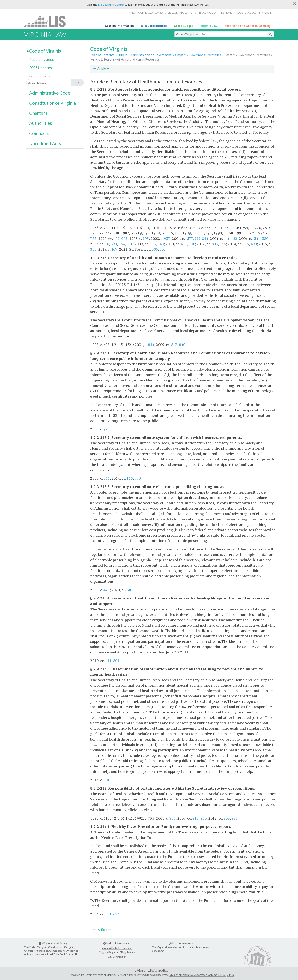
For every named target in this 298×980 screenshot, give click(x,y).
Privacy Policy (207, 13)
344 (257, 238)
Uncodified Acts (45, 143)
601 (107, 780)
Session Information (120, 26)
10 (107, 244)
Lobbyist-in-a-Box (158, 971)
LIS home (227, 13)
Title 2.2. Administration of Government (145, 55)
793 (146, 238)
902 (124, 238)
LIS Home (140, 971)
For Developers (181, 943)
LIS (47, 21)
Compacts (39, 133)
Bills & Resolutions (154, 26)
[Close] (295, 4)
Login (268, 13)
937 (167, 238)
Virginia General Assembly (146, 13)
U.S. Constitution (117, 957)
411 (184, 244)
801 (192, 244)
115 (246, 244)
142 (234, 238)
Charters (38, 113)
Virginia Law (209, 26)
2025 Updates (40, 68)
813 (153, 244)
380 (265, 238)
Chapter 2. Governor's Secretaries (198, 55)
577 (190, 238)
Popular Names (41, 59)
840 (161, 244)
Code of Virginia (187, 34)
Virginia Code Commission (117, 948)
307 (162, 249)
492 (117, 238)
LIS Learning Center (111, 4)
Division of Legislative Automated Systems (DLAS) (197, 975)
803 (215, 244)
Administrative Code (50, 93)
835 (223, 244)
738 (128, 590)
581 (130, 244)
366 (93, 249)
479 (107, 590)
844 (205, 238)
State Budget (184, 26)
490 (254, 244)
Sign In (230, 975)
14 (227, 238)
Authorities (41, 123)
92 (106, 429)
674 (116, 914)
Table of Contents (102, 55)
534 (122, 244)
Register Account (248, 13)
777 (197, 238)
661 (108, 914)
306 (155, 249)
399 (114, 244)
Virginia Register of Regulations (117, 952)
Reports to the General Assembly (248, 26)
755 (93, 238)
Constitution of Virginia (52, 103)
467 (114, 249)
